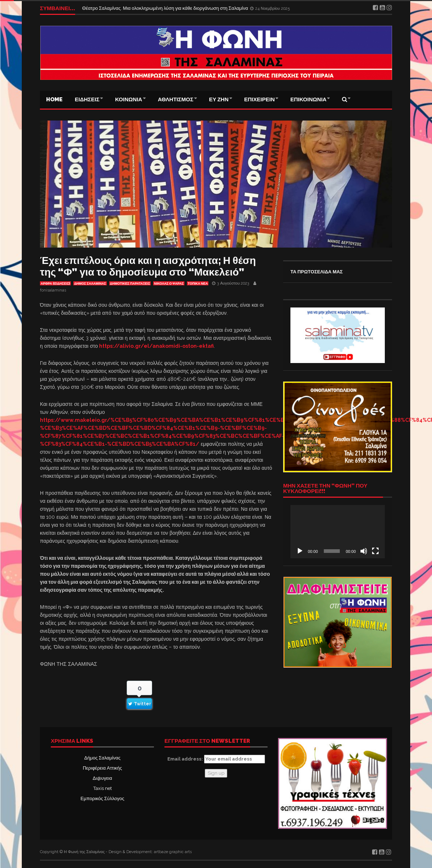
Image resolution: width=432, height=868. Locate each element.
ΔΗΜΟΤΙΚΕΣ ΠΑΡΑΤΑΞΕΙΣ (130, 284)
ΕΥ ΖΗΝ (219, 99)
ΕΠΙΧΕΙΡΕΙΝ (260, 99)
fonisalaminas (53, 290)
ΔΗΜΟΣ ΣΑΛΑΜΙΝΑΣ (90, 284)
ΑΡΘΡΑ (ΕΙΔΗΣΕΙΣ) (55, 284)
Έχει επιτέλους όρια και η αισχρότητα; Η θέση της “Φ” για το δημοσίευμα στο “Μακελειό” (148, 266)
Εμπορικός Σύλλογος (102, 798)
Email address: (216, 759)
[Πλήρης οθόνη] (375, 551)
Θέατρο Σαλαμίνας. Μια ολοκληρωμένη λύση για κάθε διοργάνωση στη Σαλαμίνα (166, 8)
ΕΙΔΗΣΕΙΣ (87, 99)
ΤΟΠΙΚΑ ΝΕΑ (198, 284)
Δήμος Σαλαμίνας (102, 758)
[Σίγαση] (364, 551)
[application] (338, 531)
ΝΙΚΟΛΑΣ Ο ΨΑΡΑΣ (169, 284)
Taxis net (103, 788)
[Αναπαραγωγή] (300, 551)
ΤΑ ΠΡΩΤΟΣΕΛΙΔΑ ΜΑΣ (317, 272)
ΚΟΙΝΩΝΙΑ (129, 99)
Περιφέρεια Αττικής (102, 768)
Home (54, 99)
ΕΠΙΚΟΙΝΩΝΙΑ (309, 99)
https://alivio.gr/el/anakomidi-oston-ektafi (156, 346)
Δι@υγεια (102, 778)
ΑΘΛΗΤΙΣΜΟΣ (176, 99)
